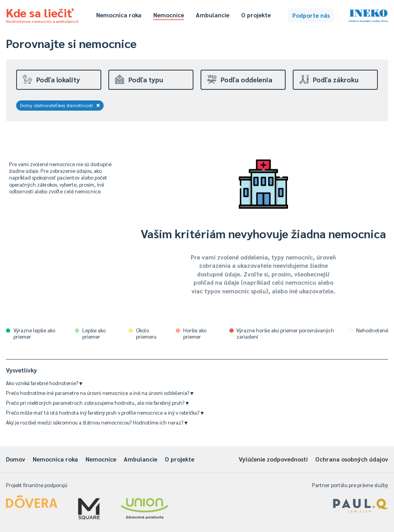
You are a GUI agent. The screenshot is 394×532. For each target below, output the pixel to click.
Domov (16, 459)
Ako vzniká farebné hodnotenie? (44, 383)
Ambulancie (213, 15)
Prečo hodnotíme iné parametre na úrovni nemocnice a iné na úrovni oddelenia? (100, 393)
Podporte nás (311, 15)
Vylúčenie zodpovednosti (273, 459)
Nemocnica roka (119, 15)
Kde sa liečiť (42, 14)
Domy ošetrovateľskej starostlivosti (60, 105)
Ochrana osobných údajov (352, 459)
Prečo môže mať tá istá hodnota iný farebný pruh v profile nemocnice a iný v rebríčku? (105, 412)
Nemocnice (169, 15)
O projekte (256, 15)
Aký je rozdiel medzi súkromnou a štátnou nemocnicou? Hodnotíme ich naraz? (97, 422)
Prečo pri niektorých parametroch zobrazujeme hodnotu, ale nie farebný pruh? (97, 403)
